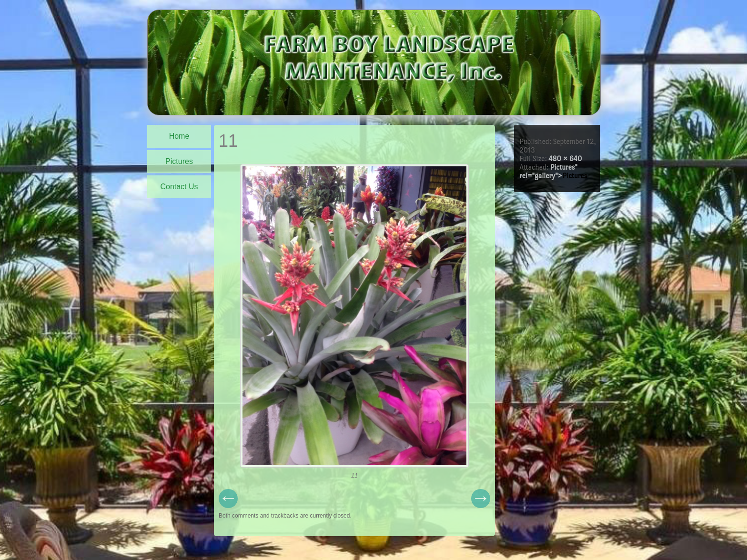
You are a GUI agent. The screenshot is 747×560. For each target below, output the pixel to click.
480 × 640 (565, 158)
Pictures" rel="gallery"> (553, 171)
